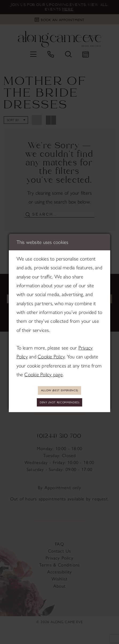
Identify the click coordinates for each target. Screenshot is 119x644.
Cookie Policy (51, 355)
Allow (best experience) (59, 390)
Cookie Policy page (43, 373)
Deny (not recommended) (59, 403)
